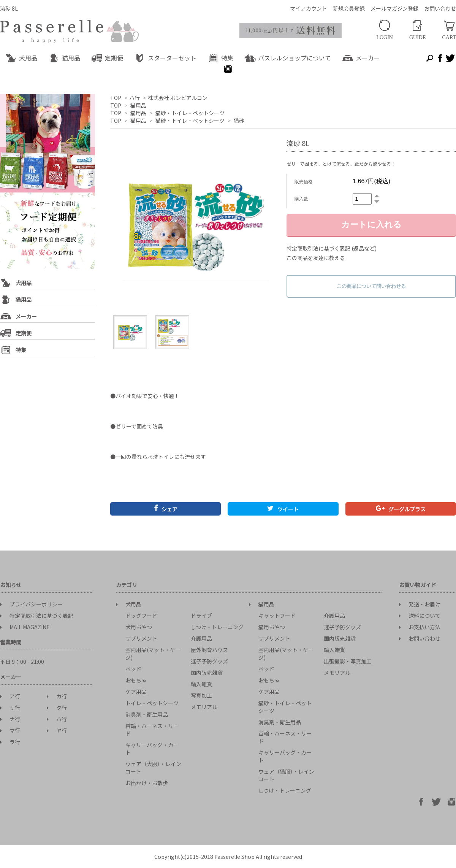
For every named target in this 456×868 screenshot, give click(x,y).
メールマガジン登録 (394, 8)
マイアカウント (309, 8)
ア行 (10, 696)
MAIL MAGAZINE (25, 627)
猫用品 (138, 105)
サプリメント (141, 638)
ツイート (283, 509)
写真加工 (201, 695)
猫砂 (239, 121)
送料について (420, 616)
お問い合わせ (440, 8)
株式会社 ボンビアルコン (178, 98)
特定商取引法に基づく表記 (37, 616)
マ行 (10, 730)
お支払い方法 (420, 627)
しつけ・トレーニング (217, 627)
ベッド (133, 669)
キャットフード (277, 616)
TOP (116, 98)
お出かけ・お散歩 (147, 783)
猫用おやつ (272, 627)
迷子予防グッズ (209, 661)
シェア (166, 509)
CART (449, 30)
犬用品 (129, 604)
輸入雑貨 (201, 684)
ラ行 (10, 742)
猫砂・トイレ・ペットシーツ (190, 113)
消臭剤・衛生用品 (147, 714)
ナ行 (10, 719)
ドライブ (201, 616)
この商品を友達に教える (316, 258)
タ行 (57, 708)
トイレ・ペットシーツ (152, 703)
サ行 (10, 708)
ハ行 (135, 98)
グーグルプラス (401, 509)
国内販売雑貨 (207, 673)
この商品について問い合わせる (371, 286)
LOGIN (385, 30)
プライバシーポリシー (31, 604)
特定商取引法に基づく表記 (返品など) (332, 248)
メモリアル (204, 707)
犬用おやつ (139, 627)
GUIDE (418, 30)
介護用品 (201, 638)
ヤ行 (57, 730)
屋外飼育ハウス (209, 650)
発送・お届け (420, 604)
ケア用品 (136, 692)
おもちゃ (136, 680)
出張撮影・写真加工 (348, 661)
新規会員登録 (349, 8)
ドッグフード (141, 616)
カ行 (57, 696)
